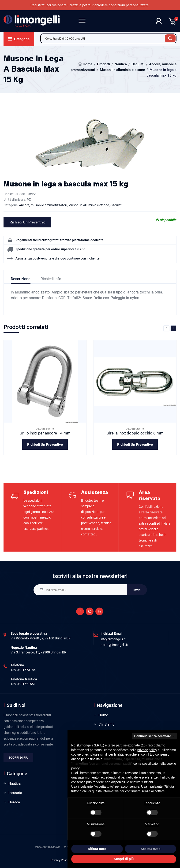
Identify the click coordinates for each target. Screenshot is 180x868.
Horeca (14, 802)
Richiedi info (51, 279)
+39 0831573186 (23, 670)
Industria (15, 793)
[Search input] (104, 38)
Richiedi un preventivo (27, 222)
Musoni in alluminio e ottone (122, 70)
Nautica (121, 64)
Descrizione (21, 279)
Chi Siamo (107, 724)
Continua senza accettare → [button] (155, 736)
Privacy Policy (60, 860)
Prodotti (103, 64)
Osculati (138, 64)
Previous (166, 328)
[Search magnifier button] (170, 38)
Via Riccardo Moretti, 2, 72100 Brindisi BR (41, 638)
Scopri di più (18, 758)
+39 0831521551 (23, 684)
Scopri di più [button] (124, 859)
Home (88, 64)
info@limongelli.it (113, 639)
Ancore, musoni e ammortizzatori (43, 205)
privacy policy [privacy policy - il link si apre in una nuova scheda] (147, 750)
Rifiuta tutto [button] (97, 849)
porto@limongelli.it (114, 645)
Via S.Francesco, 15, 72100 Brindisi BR (38, 652)
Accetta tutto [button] (150, 849)
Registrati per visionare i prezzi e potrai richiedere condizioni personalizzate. (90, 5)
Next (173, 328)
